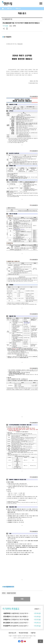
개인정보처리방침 (23, 633)
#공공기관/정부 (11, 593)
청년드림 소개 (12, 633)
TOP (40, 641)
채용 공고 (10, 9)
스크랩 (7, 29)
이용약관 (33, 633)
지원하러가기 (10, 587)
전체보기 (37, 609)
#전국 (4, 593)
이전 (22, 599)
